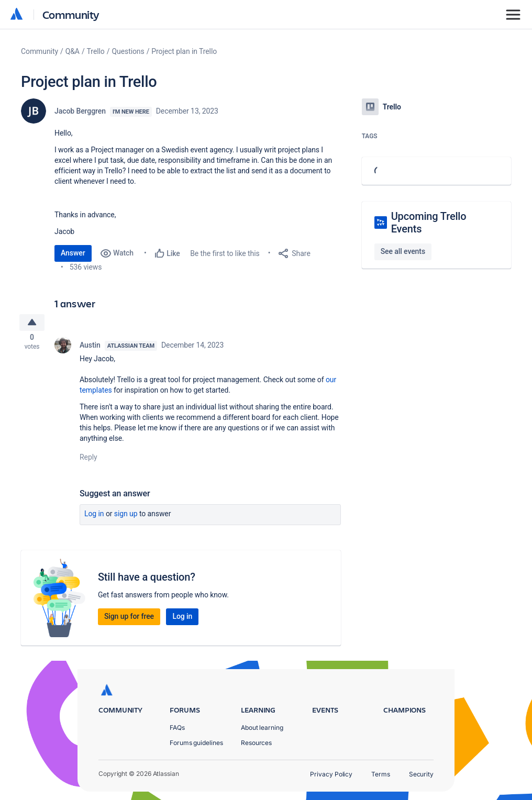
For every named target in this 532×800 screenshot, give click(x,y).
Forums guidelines (196, 743)
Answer (73, 253)
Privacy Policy (331, 774)
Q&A (73, 51)
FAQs (177, 727)
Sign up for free (129, 619)
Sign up (126, 516)
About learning (262, 727)
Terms (381, 774)
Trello (96, 51)
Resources (256, 743)
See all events (403, 251)
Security (421, 774)
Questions (128, 51)
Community (71, 14)
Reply (88, 460)
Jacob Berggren (80, 111)
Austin (90, 348)
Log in (94, 516)
